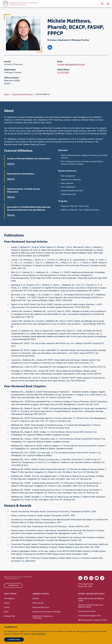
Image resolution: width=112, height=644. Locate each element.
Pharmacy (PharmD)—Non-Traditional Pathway (80, 210)
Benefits (36, 598)
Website (12, 164)
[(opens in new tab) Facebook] (86, 578)
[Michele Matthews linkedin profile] (50, 48)
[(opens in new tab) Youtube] (97, 578)
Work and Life (38, 603)
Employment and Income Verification (47, 612)
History (7, 603)
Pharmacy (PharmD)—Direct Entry (75, 206)
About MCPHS (10, 594)
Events (7, 607)
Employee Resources (41, 607)
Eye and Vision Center (87, 611)
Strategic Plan (10, 616)
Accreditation (9, 598)
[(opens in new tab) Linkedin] (80, 578)
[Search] (102, 4)
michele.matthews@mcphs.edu (71, 64)
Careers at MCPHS (41, 594)
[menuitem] (102, 4)
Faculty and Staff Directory (22, 94)
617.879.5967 (63, 72)
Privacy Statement (38, 634)
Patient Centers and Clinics (91, 594)
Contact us (13, 585)
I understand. (14, 639)
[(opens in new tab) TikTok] (102, 578)
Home (6, 94)
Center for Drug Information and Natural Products (91, 606)
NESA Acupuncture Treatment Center (93, 620)
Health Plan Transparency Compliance (43, 617)
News (6, 612)
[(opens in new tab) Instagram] (91, 578)
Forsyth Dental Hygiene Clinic (90, 616)
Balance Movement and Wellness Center (91, 599)
